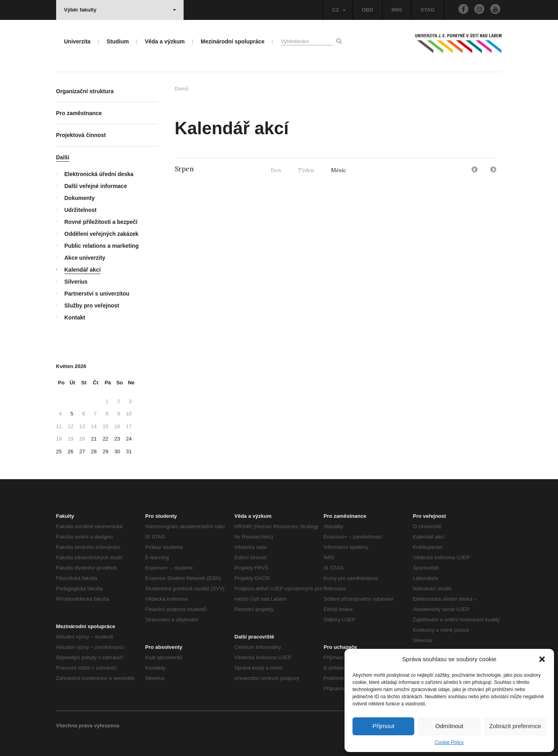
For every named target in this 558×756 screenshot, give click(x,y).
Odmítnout (449, 726)
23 (117, 439)
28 (94, 451)
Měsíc (339, 170)
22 (106, 439)
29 (106, 451)
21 (94, 439)
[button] (542, 659)
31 (129, 451)
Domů (182, 89)
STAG (428, 10)
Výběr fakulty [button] (120, 10)
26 (70, 451)
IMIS (397, 10)
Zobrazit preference (515, 726)
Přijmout (383, 726)
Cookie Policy (449, 742)
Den (276, 170)
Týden (306, 170)
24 (129, 439)
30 (117, 451)
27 (82, 451)
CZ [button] (339, 10)
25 (59, 451)
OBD (367, 10)
